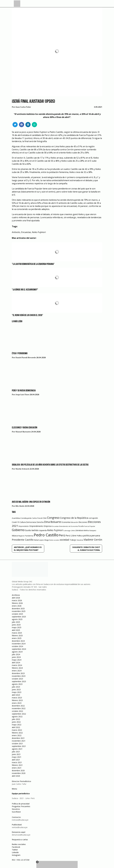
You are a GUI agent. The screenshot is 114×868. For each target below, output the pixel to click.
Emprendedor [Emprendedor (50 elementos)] (24, 526)
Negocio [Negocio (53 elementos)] (21, 536)
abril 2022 (16, 727)
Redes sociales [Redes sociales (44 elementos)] (54, 540)
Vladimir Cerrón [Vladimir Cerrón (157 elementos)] (93, 540)
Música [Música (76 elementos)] (15, 536)
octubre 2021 (17, 743)
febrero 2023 (17, 700)
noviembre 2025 (19, 611)
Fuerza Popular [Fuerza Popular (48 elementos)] (90, 526)
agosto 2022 (17, 716)
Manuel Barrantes (23, 432)
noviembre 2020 (19, 773)
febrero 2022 (17, 733)
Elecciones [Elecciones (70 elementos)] (83, 522)
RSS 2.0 (20, 860)
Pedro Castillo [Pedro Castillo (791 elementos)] (46, 535)
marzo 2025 (17, 633)
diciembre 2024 (18, 641)
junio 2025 (16, 625)
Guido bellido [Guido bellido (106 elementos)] (32, 530)
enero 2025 (17, 638)
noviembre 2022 (19, 708)
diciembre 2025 (18, 609)
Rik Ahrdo (20, 506)
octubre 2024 (17, 646)
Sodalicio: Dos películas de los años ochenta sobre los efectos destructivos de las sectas (50, 465)
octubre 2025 (17, 614)
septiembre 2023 (19, 681)
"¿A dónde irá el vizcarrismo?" (25, 290)
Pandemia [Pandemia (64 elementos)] (29, 536)
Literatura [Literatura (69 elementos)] (79, 530)
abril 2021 (16, 760)
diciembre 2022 (18, 706)
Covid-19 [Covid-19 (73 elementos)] (16, 522)
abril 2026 (16, 598)
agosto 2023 (17, 684)
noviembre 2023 (19, 676)
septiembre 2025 (19, 617)
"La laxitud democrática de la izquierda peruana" (33, 264)
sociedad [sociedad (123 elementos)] (64, 540)
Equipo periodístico (21, 794)
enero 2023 (17, 703)
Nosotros (16, 809)
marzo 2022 (17, 730)
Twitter (15, 850)
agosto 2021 (17, 749)
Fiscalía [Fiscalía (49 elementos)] (81, 526)
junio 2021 (16, 754)
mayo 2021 (17, 757)
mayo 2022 (17, 725)
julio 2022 (16, 719)
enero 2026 (17, 606)
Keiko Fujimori (39, 232)
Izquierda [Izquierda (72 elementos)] (43, 530)
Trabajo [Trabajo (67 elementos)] (73, 540)
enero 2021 (17, 768)
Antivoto (16, 232)
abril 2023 (16, 695)
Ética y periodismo (20, 354)
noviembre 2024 (19, 644)
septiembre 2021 (19, 746)
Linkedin (15, 852)
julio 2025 (16, 622)
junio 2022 (16, 722)
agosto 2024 (17, 652)
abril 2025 (16, 630)
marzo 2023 (17, 698)
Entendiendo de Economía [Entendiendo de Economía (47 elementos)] (68, 526)
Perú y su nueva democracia (24, 391)
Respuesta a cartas (20, 840)
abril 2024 (16, 663)
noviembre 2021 (19, 741)
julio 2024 (16, 654)
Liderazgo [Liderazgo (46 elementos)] (67, 530)
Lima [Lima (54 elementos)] (73, 530)
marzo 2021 (17, 762)
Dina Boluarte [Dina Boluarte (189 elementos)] (53, 522)
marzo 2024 (17, 665)
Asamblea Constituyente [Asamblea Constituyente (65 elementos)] (22, 518)
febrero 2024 (17, 668)
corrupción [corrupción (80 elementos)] (93, 518)
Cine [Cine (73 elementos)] (45, 518)
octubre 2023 (17, 679)
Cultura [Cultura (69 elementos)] (23, 522)
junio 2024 (16, 657)
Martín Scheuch (22, 469)
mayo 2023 (17, 692)
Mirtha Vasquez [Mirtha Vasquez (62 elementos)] (90, 530)
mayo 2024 (17, 660)
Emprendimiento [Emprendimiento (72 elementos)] (36, 526)
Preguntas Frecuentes (21, 806)
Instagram (16, 855)
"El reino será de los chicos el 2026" (27, 315)
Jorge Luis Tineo (23, 395)
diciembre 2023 (18, 673)
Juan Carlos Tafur (23, 107)
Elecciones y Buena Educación (25, 428)
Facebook (16, 847)
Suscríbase (16, 812)
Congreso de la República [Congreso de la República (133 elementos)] (74, 518)
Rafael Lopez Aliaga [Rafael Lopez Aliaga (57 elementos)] (41, 540)
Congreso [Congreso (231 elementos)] (53, 518)
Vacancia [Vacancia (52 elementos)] (80, 540)
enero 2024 (17, 671)
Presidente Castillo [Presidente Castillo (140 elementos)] (23, 540)
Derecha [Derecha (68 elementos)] (40, 522)
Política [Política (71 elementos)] (80, 536)
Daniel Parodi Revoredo (26, 358)
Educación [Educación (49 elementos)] (74, 522)
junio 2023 (16, 690)
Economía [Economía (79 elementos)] (66, 522)
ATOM (27, 860)
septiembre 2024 (19, 649)
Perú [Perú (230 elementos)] (62, 535)
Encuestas (26, 232)
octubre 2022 (17, 711)
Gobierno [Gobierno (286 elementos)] (18, 530)
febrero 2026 (17, 603)
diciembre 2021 (18, 738)
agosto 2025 (17, 619)
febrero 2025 (17, 636)
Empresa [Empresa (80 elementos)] (48, 526)
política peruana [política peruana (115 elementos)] (92, 535)
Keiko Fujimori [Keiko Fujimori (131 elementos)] (55, 530)
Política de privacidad (21, 804)
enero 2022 (17, 735)
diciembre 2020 (18, 770)
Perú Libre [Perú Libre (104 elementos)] (71, 535)
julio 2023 (16, 687)
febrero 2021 (17, 765)
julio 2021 (16, 752)
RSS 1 (15, 860)
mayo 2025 (17, 627)
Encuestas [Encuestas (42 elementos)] (55, 526)
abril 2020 (16, 776)
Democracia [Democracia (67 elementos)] (31, 522)
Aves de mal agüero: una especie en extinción (31, 502)
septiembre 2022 (19, 714)
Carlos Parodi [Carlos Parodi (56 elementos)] (37, 518)
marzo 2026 (17, 600)
